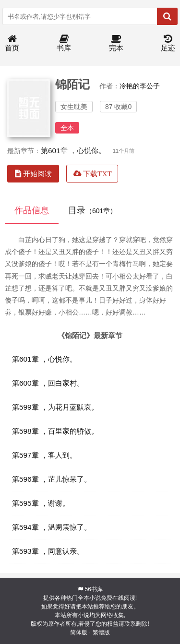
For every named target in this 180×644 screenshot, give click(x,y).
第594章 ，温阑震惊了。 (52, 527)
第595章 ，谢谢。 (41, 503)
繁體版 (101, 632)
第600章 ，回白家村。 (48, 383)
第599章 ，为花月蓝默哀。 (55, 407)
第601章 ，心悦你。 (73, 151)
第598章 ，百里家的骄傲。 (55, 431)
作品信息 (32, 210)
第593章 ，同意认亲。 (48, 551)
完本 (116, 43)
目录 (92, 210)
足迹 (168, 43)
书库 (64, 43)
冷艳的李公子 (140, 86)
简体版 (79, 632)
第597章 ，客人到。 (44, 455)
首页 (12, 43)
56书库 (93, 589)
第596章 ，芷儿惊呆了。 (52, 479)
